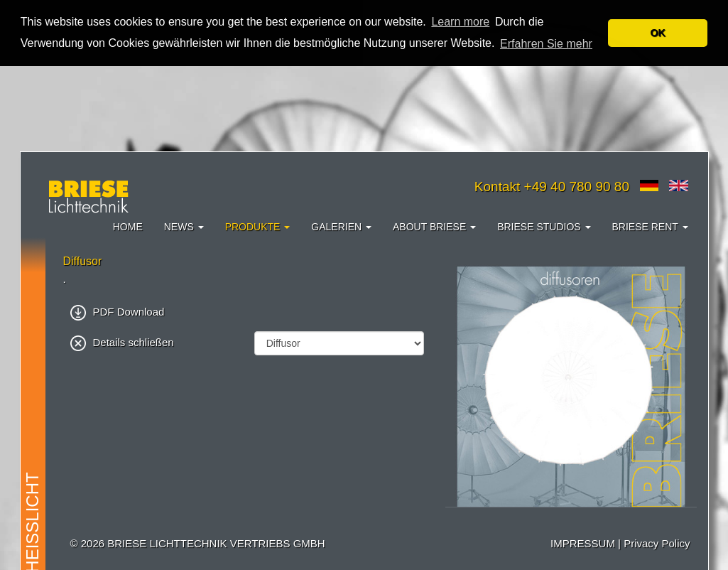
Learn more (460, 22)
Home (128, 227)
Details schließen (122, 342)
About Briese (434, 227)
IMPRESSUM (583, 543)
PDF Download (118, 312)
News (184, 227)
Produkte (258, 227)
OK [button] (658, 33)
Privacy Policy (657, 543)
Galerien (341, 227)
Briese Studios (544, 227)
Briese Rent (650, 227)
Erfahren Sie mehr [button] (546, 44)
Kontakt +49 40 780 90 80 (552, 187)
